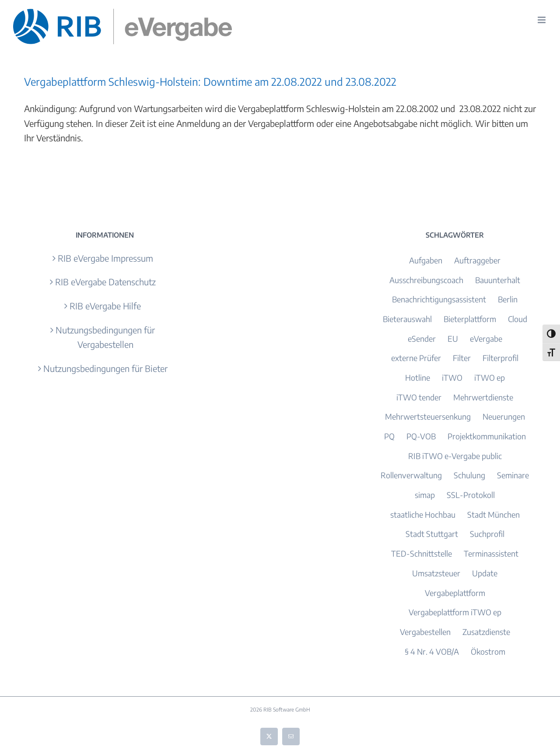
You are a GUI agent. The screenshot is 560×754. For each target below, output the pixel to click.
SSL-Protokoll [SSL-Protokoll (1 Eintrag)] (471, 495)
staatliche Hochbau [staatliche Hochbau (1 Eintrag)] (423, 514)
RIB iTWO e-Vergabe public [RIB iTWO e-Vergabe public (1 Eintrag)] (455, 456)
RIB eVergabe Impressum (105, 258)
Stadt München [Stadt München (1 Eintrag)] (493, 514)
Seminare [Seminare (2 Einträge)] (513, 475)
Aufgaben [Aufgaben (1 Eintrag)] (426, 260)
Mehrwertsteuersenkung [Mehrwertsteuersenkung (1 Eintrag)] (428, 416)
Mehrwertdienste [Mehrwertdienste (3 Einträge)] (483, 397)
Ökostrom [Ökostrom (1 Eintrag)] (488, 651)
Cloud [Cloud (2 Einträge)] (518, 319)
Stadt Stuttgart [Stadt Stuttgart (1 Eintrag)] (432, 534)
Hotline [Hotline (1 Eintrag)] (418, 377)
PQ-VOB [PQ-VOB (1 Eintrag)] (421, 436)
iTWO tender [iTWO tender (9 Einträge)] (419, 397)
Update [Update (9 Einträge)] (485, 573)
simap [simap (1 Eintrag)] (425, 495)
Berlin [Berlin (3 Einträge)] (508, 299)
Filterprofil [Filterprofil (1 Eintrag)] (500, 358)
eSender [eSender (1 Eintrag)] (422, 338)
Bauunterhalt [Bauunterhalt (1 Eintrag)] (498, 280)
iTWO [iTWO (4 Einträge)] (452, 377)
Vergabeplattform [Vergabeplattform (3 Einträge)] (455, 593)
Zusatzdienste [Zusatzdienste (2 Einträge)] (486, 632)
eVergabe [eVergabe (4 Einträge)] (486, 338)
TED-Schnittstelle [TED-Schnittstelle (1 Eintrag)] (422, 553)
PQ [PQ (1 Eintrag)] (389, 436)
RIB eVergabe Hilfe (105, 306)
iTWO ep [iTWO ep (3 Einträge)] (490, 377)
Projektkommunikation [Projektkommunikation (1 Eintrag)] (487, 436)
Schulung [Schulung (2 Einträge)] (469, 475)
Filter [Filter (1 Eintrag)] (462, 358)
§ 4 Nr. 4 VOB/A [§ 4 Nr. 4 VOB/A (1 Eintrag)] (432, 651)
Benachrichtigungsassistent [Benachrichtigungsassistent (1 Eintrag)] (439, 299)
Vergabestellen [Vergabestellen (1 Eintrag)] (425, 632)
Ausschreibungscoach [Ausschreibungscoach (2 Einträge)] (426, 280)
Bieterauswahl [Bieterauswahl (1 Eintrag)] (407, 319)
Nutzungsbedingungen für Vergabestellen (105, 337)
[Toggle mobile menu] (542, 20)
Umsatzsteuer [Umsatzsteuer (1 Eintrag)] (436, 573)
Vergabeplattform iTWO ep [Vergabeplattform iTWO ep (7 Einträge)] (455, 612)
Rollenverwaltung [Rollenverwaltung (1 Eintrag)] (411, 475)
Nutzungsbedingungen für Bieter (105, 368)
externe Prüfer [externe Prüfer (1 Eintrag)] (416, 358)
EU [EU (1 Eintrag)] (453, 338)
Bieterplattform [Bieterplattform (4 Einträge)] (470, 319)
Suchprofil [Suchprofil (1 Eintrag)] (487, 534)
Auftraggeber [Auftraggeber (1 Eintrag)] (477, 260)
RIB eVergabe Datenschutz (105, 282)
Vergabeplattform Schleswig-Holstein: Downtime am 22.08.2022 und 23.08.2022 (210, 81)
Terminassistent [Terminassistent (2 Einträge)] (491, 553)
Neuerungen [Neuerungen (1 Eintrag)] (504, 416)
